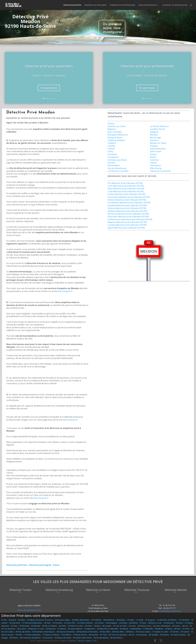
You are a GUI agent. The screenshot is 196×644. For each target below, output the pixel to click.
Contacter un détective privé (175, 5)
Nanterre (154, 140)
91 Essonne (48, 638)
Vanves (153, 163)
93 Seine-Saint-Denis (82, 638)
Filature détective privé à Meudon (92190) (127, 200)
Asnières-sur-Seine (117, 126)
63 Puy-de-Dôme (23, 632)
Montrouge (155, 138)
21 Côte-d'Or (70, 623)
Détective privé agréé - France (44, 565)
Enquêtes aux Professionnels (123, 5)
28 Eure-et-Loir (155, 623)
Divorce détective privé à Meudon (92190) (127, 208)
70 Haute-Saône (143, 632)
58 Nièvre (159, 629)
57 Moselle (148, 629)
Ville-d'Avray (156, 168)
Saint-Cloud (155, 151)
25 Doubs (123, 623)
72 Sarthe (174, 632)
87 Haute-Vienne (178, 635)
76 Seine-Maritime (33, 635)
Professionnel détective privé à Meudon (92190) (130, 219)
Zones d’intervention (147, 5)
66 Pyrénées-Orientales (87, 632)
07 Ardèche (96, 620)
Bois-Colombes (115, 132)
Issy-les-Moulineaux (117, 168)
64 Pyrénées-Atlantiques (43, 632)
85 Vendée (154, 635)
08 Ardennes (109, 620)
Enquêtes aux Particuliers (96, 5)
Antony (111, 124)
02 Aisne (12, 620)
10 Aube (131, 620)
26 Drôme (133, 623)
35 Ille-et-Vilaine (50, 626)
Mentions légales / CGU (87, 641)
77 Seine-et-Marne (51, 635)
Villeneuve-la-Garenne (160, 171)
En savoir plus (49, 92)
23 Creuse (99, 623)
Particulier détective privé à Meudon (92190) (128, 217)
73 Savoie (185, 632)
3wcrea (73, 641)
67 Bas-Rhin (105, 632)
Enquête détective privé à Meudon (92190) (127, 205)
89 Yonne (14, 638)
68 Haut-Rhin (118, 632)
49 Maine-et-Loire (36, 629)
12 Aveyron (150, 620)
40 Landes (107, 626)
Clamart (111, 149)
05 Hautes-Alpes (62, 620)
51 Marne (62, 629)
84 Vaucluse (142, 635)
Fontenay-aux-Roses (117, 160)
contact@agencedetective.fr (170, 611)
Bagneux (112, 129)
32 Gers (14, 626)
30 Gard (179, 623)
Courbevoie (113, 157)
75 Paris (19, 635)
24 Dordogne (111, 623)
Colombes (112, 154)
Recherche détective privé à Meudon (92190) (128, 214)
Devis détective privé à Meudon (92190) (126, 189)
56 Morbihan (136, 629)
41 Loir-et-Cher (120, 626)
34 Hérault (36, 626)
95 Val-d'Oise (116, 638)
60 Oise (177, 629)
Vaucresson (155, 165)
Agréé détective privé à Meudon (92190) (126, 228)
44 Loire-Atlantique (162, 626)
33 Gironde (24, 626)
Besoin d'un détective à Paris (29, 610)
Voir (19, 592)
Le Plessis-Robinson (159, 126)
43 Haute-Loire (144, 626)
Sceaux (153, 154)
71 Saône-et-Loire (160, 632)
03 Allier (22, 620)
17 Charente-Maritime (32, 623)
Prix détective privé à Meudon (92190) (125, 183)
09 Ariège (121, 620)
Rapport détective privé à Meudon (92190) (127, 222)
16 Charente (15, 623)
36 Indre (62, 626)
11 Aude (140, 620)
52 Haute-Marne (75, 629)
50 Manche (51, 629)
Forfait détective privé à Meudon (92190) (126, 194)
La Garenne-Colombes (118, 171)
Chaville (111, 146)
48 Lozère (22, 629)
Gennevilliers (114, 165)
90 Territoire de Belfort (30, 638)
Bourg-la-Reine (115, 138)
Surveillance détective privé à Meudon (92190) (129, 203)
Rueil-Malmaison (158, 149)
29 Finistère (169, 623)
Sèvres (153, 157)
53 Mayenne (90, 629)
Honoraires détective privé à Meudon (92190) (129, 197)
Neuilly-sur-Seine (158, 143)
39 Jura (97, 626)
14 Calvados (184, 620)
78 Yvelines (66, 635)
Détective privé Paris (72, 5)
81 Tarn (104, 635)
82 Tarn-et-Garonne (118, 635)
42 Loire (132, 626)
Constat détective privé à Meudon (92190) (127, 225)
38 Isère (89, 626)
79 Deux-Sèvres (80, 635)
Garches (111, 163)
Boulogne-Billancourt (118, 135)
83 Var (132, 635)
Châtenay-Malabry (116, 140)
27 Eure (143, 623)
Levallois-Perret (157, 129)
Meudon (154, 135)
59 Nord (169, 629)
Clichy (110, 151)
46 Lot (185, 626)
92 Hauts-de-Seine (63, 638)
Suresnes (154, 160)
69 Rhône (130, 632)
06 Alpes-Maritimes (81, 620)
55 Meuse (124, 629)
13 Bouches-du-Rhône (167, 620)
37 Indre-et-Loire (76, 626)
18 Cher (47, 623)
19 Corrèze (57, 623)
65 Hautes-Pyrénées (66, 632)
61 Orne (186, 629)
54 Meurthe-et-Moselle (107, 629)
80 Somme (94, 635)
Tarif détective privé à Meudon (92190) (126, 186)
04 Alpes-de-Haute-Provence (40, 620)
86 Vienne (165, 635)
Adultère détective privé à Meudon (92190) (127, 211)
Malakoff (154, 132)
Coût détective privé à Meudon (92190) (126, 191)
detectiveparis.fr (65, 291)
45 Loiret (176, 626)
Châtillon (112, 143)
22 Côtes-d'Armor (85, 623)
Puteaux (154, 146)
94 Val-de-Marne (101, 638)
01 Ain (4, 620)
